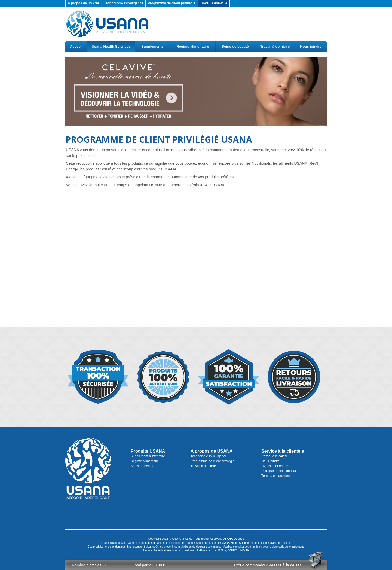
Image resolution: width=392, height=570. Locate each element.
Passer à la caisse (275, 456)
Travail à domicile (214, 3)
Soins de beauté (235, 46)
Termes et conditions (276, 476)
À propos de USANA (84, 3)
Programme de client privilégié (172, 3)
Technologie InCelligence (124, 3)
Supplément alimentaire (148, 456)
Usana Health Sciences (111, 46)
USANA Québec (233, 539)
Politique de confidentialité (280, 471)
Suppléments (152, 46)
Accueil (76, 46)
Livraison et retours (275, 466)
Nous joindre (311, 46)
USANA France (182, 539)
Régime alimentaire (193, 46)
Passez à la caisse (285, 565)
